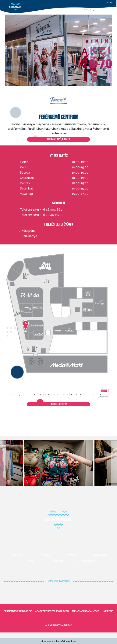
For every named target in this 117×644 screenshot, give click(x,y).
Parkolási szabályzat (85, 611)
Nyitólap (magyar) (90, 10)
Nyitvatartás (86, 561)
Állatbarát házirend (59, 625)
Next (114, 463)
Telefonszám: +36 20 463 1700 (42, 215)
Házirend (107, 611)
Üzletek (100, 10)
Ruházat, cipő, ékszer (58, 139)
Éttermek (72, 555)
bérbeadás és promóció (18, 611)
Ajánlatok (100, 555)
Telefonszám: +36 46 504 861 (41, 210)
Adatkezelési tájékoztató (52, 611)
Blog (31, 561)
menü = (110, 3)
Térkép (58, 561)
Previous (3, 463)
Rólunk (17, 555)
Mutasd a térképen (59, 404)
